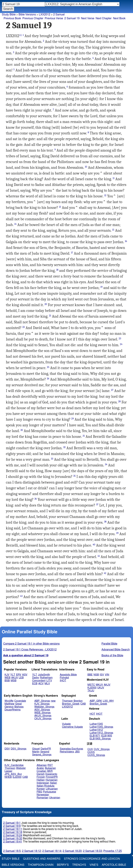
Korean (41, 789)
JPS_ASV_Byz (13, 774)
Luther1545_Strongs (101, 727)
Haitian (41, 780)
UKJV (101, 688)
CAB (83, 704)
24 (121, 344)
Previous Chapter (33, 18)
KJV (7, 675)
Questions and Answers (42, 859)
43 (21, 596)
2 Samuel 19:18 (13, 832)
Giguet (36, 749)
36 (36, 499)
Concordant (39, 681)
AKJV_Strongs (43, 716)
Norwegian (43, 795)
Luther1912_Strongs (101, 733)
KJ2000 (92, 688)
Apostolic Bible (114, 865)
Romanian (43, 798)
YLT (13, 675)
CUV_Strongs (102, 749)
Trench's (79, 865)
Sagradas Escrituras (71, 749)
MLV (47, 684)
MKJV (99, 685)
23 (120, 339)
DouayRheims (13, 710)
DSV (7, 749)
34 (106, 464)
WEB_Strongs (42, 713)
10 (86, 167)
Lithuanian (52, 789)
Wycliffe (9, 701)
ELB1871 (95, 736)
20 (46, 304)
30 (22, 430)
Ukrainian (55, 798)
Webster (21, 768)
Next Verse (88, 18)
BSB (7, 681)
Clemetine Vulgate (72, 727)
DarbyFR (46, 749)
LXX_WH (108, 701)
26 (48, 379)
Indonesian (43, 783)
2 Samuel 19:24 (13, 835)
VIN (107, 675)
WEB (7, 678)
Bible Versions (27, 15)
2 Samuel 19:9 (12, 826)
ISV (102, 675)
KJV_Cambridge (14, 765)
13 (60, 207)
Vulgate (66, 724)
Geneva (9, 707)
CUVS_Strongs (96, 755)
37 (97, 505)
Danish (41, 774)
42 (105, 573)
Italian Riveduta (46, 786)
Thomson (67, 701)
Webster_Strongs (44, 707)
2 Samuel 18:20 (72, 851)
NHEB (8, 777)
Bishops (19, 707)
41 (99, 556)
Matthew (9, 704)
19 (101, 287)
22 (24, 327)
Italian (54, 783)
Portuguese (50, 792)
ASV (25, 675)
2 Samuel (59, 15)
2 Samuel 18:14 (52, 851)
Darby (36, 678)
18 (57, 270)
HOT (92, 714)
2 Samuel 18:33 (92, 851)
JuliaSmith (44, 675)
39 (117, 533)
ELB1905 (107, 736)
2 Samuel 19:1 (12, 823)
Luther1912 (96, 730)
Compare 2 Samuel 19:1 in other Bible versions (32, 644)
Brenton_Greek (71, 704)
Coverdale (20, 701)
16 (126, 241)
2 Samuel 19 (72, 18)
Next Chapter (104, 18)
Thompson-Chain (41, 865)
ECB (35, 684)
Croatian (42, 771)
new (53, 701)
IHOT (63, 681)
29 (73, 419)
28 (119, 401)
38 (105, 522)
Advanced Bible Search (116, 650)
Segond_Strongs (42, 755)
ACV (41, 684)
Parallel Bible (109, 644)
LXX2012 (45, 15)
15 (113, 230)
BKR (50, 771)
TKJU (91, 691)
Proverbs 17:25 (113, 851)
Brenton (78, 701)
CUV (90, 749)
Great (18, 704)
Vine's (94, 865)
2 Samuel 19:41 (13, 842)
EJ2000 (17, 777)
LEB (21, 678)
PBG (39, 792)
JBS (77, 752)
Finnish (41, 777)
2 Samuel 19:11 (13, 829)
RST (50, 765)
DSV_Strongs (19, 749)
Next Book (119, 18)
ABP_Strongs (42, 701)
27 (112, 390)
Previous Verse (54, 18)
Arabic (40, 768)
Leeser (8, 771)
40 (94, 545)
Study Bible (9, 15)
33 (52, 459)
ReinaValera (67, 752)
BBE (90, 675)
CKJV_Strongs (43, 719)
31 (84, 436)
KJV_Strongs (42, 704)
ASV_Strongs (42, 710)
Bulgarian (50, 768)
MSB (13, 681)
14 (15, 224)
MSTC (91, 685)
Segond (45, 752)
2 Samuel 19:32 (13, 839)
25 (48, 367)
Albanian (42, 765)
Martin (36, 752)
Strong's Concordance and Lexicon (92, 859)
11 (114, 178)
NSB (96, 675)
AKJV (15, 678)
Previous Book (12, 18)
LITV (49, 681)
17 (72, 253)
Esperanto (51, 774)
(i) (21, 35)
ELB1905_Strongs (100, 739)
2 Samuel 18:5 (12, 851)
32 (64, 447)
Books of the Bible (112, 656)
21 (50, 316)
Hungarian (52, 780)
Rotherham (46, 678)
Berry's (63, 865)
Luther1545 (96, 724)
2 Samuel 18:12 (31, 851)
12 (105, 195)
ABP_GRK (96, 701)
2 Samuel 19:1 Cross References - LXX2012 (30, 650)
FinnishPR (52, 777)
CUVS (91, 752)
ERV (19, 675)
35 (74, 476)
